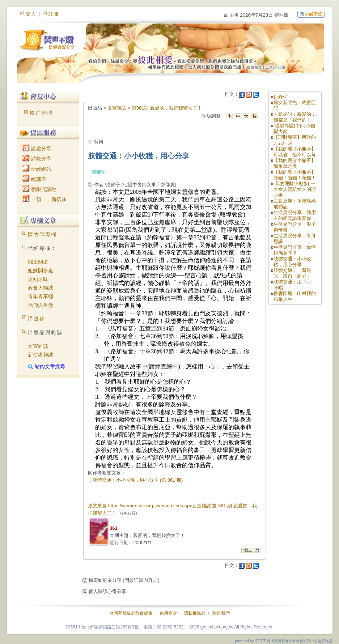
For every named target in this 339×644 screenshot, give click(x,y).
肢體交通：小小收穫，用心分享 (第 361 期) (138, 480)
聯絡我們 (221, 613)
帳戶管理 (41, 113)
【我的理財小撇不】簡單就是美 (295, 163)
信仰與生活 (41, 305)
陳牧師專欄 (42, 234)
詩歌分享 (37, 159)
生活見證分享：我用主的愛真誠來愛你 (295, 215)
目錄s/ (280, 97)
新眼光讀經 (39, 189)
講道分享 (37, 149)
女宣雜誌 (38, 346)
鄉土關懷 (38, 262)
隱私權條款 (195, 613)
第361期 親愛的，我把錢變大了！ (167, 108)
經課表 (34, 179)
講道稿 (37, 319)
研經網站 (37, 169)
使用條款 (168, 613)
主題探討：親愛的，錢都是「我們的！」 (295, 117)
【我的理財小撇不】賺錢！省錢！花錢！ (295, 175)
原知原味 (38, 279)
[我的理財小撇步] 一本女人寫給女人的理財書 (295, 189)
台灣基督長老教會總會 (131, 613)
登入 (31, 14)
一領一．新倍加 (45, 199)
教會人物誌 (41, 288)
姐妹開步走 (41, 270)
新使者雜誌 (41, 355)
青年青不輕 (41, 297)
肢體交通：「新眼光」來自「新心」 (292, 273)
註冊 (54, 14)
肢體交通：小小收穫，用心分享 (292, 262)
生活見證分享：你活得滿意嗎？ (295, 250)
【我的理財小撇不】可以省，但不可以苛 (295, 152)
